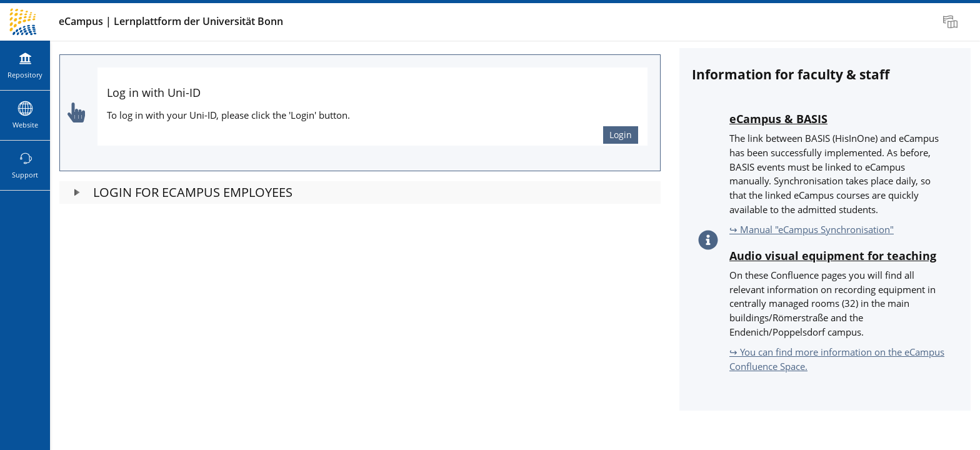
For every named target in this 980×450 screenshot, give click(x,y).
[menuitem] (952, 22)
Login (621, 135)
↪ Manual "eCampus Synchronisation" (812, 229)
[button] (360, 192)
